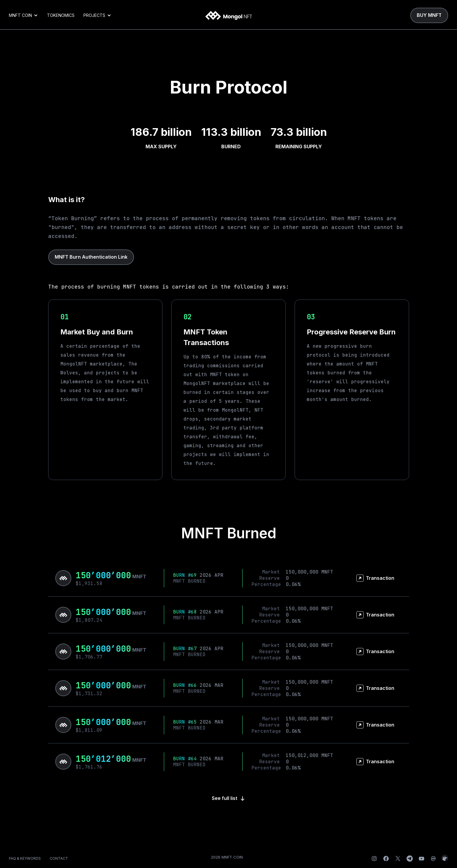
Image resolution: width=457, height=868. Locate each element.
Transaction (375, 578)
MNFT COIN (24, 15)
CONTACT (59, 858)
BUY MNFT (429, 15)
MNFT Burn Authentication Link (91, 257)
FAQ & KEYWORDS (25, 858)
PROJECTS (97, 15)
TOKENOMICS (61, 15)
